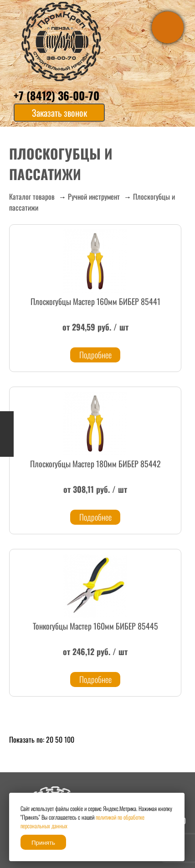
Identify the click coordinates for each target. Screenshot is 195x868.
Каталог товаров (32, 196)
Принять (43, 843)
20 (50, 739)
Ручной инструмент (94, 196)
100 (69, 739)
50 (59, 739)
